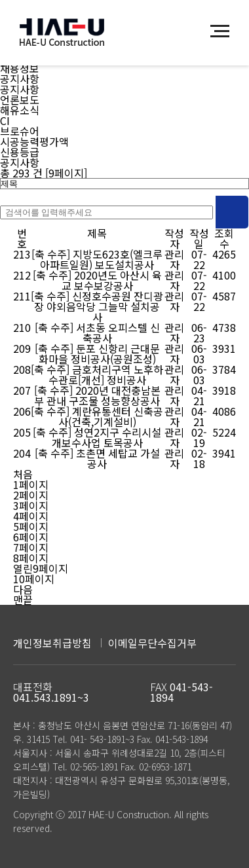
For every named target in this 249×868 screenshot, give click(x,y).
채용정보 (20, 68)
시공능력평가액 (34, 141)
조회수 (224, 238)
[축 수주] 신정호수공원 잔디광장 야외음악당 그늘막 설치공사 (97, 306)
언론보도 (20, 99)
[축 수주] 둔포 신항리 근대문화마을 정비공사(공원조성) (97, 353)
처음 (23, 474)
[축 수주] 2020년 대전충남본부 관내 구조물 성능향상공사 (97, 395)
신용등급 (20, 152)
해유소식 (20, 110)
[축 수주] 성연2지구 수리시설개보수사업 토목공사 (97, 437)
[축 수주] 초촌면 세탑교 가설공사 (97, 458)
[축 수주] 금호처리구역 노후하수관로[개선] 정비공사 (97, 374)
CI (5, 120)
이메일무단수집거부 (152, 643)
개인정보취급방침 (52, 643)
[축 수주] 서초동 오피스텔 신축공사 (97, 333)
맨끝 (23, 600)
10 (34, 579)
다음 (23, 589)
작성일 (199, 238)
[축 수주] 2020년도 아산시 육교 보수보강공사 (97, 280)
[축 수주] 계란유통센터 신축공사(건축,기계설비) (97, 416)
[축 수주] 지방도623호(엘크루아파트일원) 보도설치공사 (97, 259)
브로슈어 (20, 131)
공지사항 (20, 79)
